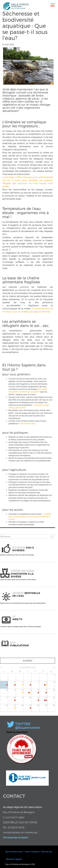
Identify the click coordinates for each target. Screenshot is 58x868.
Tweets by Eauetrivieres (17, 732)
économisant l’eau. (27, 423)
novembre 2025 (28, 667)
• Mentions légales (14, 859)
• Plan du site (46, 852)
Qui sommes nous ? (14, 852)
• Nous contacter (32, 852)
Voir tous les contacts (15, 837)
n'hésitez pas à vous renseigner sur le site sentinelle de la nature (30, 517)
